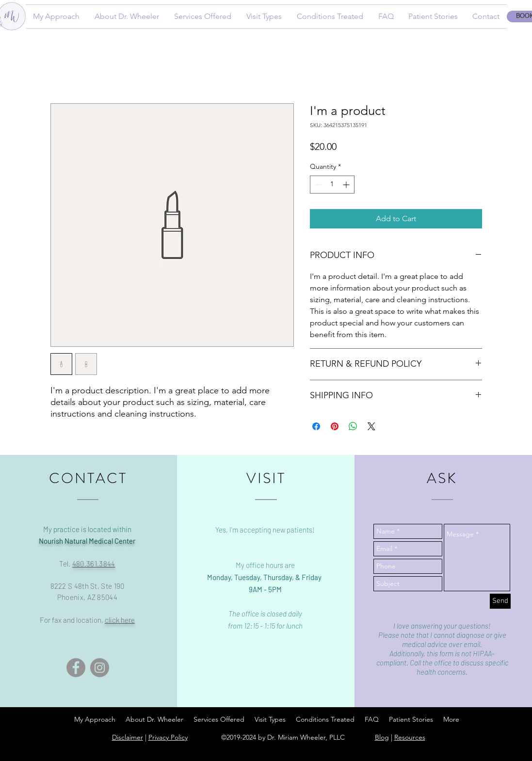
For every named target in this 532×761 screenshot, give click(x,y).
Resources (410, 737)
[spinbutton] (332, 185)
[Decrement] (317, 185)
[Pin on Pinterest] (335, 426)
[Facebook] (76, 668)
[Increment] (347, 185)
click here (120, 620)
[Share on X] (371, 426)
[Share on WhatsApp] (353, 426)
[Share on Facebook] (316, 426)
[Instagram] (100, 668)
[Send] (500, 601)
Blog (382, 737)
